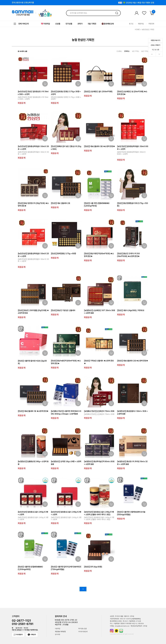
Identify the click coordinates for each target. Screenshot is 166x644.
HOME (137, 29)
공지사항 (58, 634)
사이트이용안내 (83, 632)
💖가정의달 (45, 24)
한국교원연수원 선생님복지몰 (23, 3)
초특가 (80, 24)
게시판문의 (18, 635)
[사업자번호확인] (136, 619)
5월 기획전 (92, 24)
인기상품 (69, 24)
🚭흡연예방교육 (108, 24)
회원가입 (141, 24)
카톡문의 (32, 635)
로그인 (131, 24)
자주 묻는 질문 (83, 629)
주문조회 (151, 24)
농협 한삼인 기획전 (148, 29)
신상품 (58, 24)
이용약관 (58, 629)
